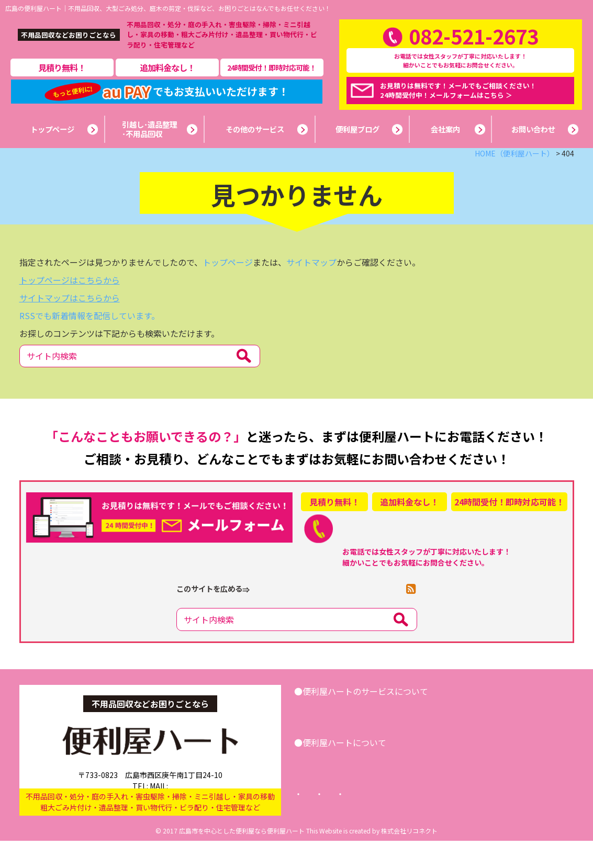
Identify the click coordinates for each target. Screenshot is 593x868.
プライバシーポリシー (404, 821)
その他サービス (453, 737)
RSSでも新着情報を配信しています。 (89, 343)
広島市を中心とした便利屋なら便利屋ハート (242, 858)
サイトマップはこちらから (70, 325)
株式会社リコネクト (409, 858)
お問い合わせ (520, 737)
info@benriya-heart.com (192, 803)
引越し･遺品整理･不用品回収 (360, 737)
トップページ (228, 289)
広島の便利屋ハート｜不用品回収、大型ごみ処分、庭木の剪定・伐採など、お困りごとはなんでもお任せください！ (168, 8)
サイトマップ (311, 289)
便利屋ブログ (383, 788)
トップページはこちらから (70, 307)
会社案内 (327, 788)
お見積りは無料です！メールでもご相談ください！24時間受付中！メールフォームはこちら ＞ (458, 104)
